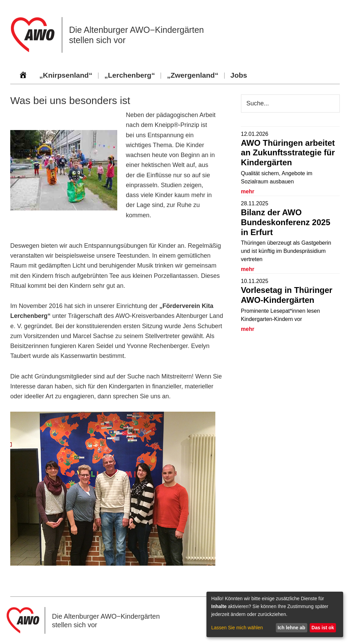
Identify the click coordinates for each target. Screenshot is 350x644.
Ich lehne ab (291, 628)
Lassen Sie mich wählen (237, 628)
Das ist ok (323, 628)
